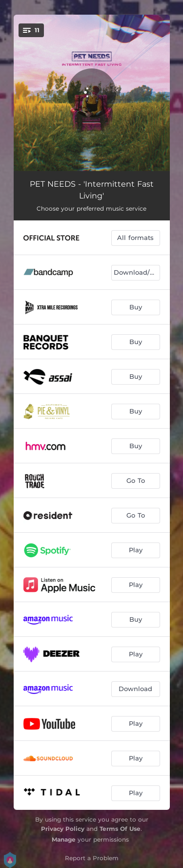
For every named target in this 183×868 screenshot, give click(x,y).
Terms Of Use (120, 829)
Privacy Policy (63, 829)
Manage (64, 839)
